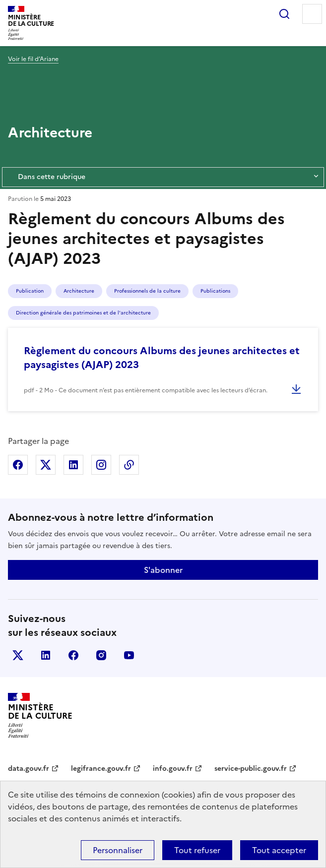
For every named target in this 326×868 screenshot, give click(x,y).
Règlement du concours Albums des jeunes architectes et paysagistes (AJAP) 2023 (162, 358)
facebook (73, 655)
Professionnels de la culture (147, 291)
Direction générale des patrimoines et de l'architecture (83, 313)
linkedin (46, 655)
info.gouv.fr (173, 769)
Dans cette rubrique (163, 177)
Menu (312, 14)
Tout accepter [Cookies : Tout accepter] (279, 850)
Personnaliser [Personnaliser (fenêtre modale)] (118, 850)
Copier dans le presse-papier (129, 465)
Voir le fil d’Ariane (33, 59)
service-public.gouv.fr (251, 769)
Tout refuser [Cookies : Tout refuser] (197, 850)
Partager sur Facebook (18, 465)
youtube (129, 655)
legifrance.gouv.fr (101, 769)
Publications (215, 291)
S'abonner (163, 570)
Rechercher (284, 14)
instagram (101, 655)
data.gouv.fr (29, 769)
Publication (30, 291)
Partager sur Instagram (101, 465)
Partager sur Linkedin (73, 465)
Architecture (79, 291)
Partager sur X (46, 465)
